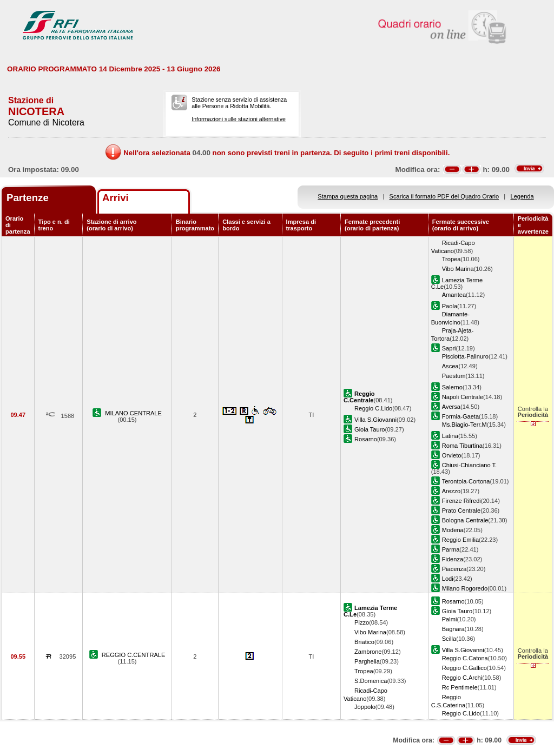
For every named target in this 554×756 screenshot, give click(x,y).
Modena (453, 530)
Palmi (450, 619)
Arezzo (451, 491)
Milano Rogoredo (465, 588)
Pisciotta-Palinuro (465, 356)
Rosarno (366, 439)
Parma (451, 549)
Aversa (451, 407)
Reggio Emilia (460, 540)
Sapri (449, 348)
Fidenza (453, 559)
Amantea (454, 295)
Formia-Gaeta (460, 416)
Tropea (451, 259)
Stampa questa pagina (348, 196)
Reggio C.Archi (462, 678)
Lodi (448, 579)
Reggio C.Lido (373, 408)
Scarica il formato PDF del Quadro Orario (444, 196)
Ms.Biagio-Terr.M (464, 425)
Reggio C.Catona (465, 658)
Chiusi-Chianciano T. (469, 465)
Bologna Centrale (465, 520)
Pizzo (362, 622)
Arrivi (116, 198)
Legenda (522, 196)
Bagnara (453, 629)
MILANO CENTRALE (133, 413)
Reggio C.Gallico (464, 668)
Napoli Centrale (463, 397)
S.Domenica (371, 681)
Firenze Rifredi (461, 501)
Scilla (449, 639)
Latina (450, 436)
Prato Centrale (461, 510)
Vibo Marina (458, 269)
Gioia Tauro (370, 429)
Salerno (452, 387)
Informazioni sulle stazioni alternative (239, 119)
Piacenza (454, 569)
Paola (450, 306)
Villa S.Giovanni (375, 420)
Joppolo (365, 707)
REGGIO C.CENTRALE (134, 655)
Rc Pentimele (460, 687)
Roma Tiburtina (462, 446)
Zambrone (368, 652)
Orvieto (452, 455)
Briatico (364, 642)
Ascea (450, 366)
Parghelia (367, 661)
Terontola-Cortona (466, 481)
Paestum (454, 376)
